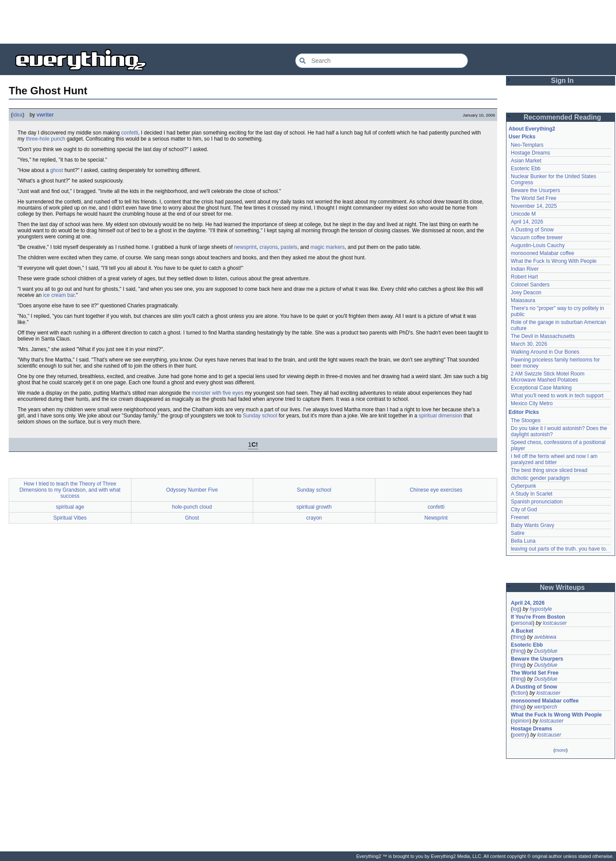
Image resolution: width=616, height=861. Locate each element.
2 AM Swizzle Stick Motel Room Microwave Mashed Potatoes (548, 377)
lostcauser (555, 623)
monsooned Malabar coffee (542, 253)
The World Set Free (533, 198)
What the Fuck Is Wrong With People (554, 261)
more (560, 750)
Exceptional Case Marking (541, 388)
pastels (289, 247)
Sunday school (260, 416)
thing (518, 637)
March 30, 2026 (529, 344)
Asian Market (526, 161)
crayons (268, 247)
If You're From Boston (538, 617)
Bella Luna (523, 541)
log (516, 609)
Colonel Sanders (530, 285)
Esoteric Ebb (526, 169)
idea (18, 115)
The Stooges (526, 420)
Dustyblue (545, 651)
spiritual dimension (440, 416)
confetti (129, 133)
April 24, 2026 (528, 603)
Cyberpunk (523, 486)
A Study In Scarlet (532, 494)
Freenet (520, 517)
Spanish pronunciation (537, 502)
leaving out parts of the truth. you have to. (559, 549)
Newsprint (436, 518)
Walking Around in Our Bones (545, 352)
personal (523, 623)
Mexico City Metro (532, 403)
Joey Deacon (526, 293)
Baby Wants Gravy (533, 525)
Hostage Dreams (530, 153)
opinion (521, 721)
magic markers (328, 247)
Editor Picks (524, 412)
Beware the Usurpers (535, 190)
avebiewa (545, 637)
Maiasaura (523, 300)
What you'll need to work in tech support (557, 396)
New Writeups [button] (563, 587)
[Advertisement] (308, 22)
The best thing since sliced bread (549, 470)
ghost (57, 170)
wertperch (545, 707)
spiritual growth (314, 507)
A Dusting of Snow (532, 230)
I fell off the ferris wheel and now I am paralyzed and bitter (554, 459)
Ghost (192, 518)
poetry (520, 735)
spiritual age (70, 507)
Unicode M (523, 214)
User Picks (522, 137)
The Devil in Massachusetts (543, 336)
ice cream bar (59, 295)
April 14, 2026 (527, 222)
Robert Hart (524, 277)
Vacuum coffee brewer (537, 238)
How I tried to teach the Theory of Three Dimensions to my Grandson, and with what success (70, 490)
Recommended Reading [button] (562, 117)
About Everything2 (532, 129)
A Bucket (522, 631)
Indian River (525, 269)
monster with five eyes (218, 393)
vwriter (45, 115)
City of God (524, 510)
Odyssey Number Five (192, 490)
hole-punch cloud (192, 507)
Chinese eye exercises (436, 490)
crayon (314, 518)
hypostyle (541, 609)
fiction (519, 693)
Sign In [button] (562, 81)
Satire (518, 533)
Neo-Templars (527, 145)
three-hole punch (45, 139)
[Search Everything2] (382, 61)
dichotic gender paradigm (540, 478)
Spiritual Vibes (70, 518)
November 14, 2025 (534, 206)
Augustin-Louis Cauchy (538, 245)
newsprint (245, 247)
